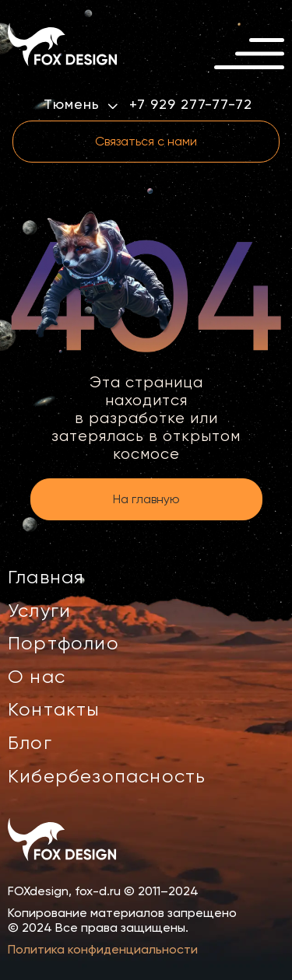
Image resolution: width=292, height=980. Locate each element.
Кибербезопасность (107, 776)
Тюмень (81, 104)
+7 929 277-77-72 (190, 104)
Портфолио (63, 643)
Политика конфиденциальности (103, 950)
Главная (46, 577)
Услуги (39, 611)
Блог (30, 743)
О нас (37, 677)
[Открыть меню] (249, 54)
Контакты (54, 709)
